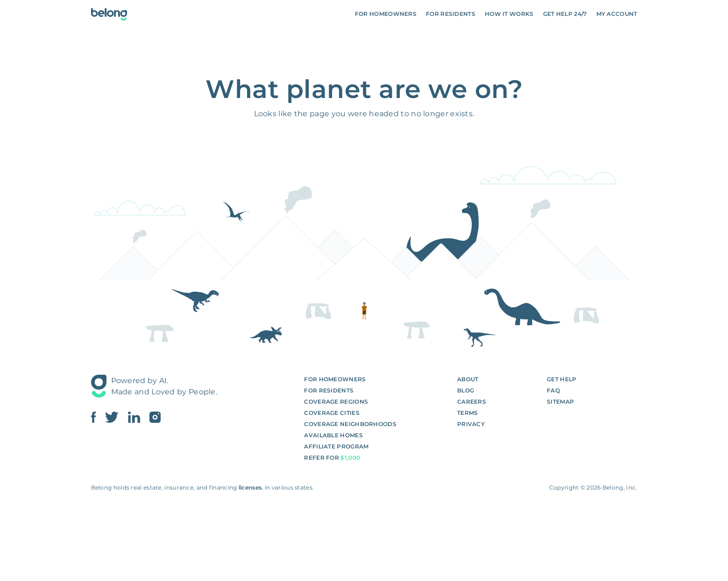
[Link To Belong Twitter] (116, 417)
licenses (250, 487)
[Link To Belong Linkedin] (139, 417)
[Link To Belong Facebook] (98, 417)
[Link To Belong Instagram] (155, 417)
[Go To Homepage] (109, 14)
